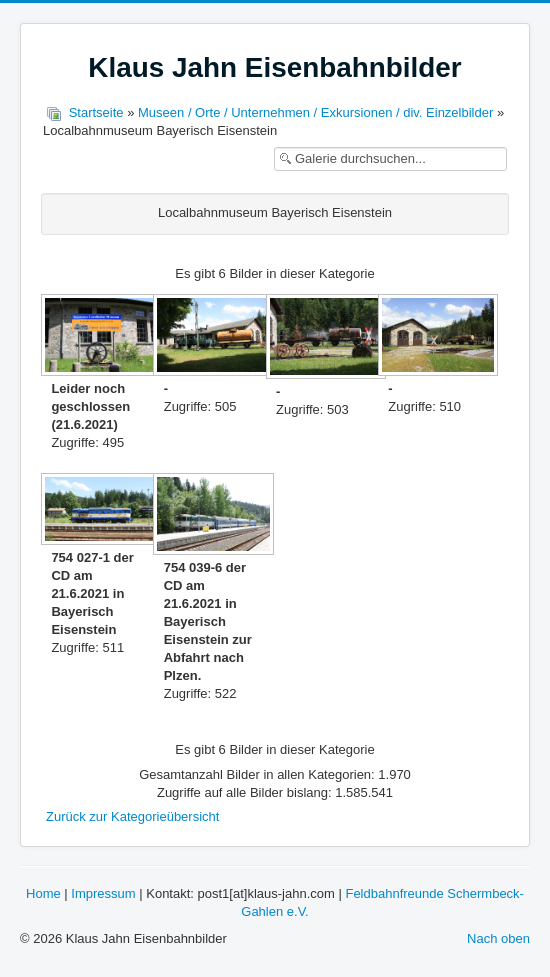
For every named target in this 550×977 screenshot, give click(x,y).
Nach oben (498, 938)
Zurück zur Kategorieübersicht (132, 816)
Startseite (96, 112)
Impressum (103, 893)
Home (43, 893)
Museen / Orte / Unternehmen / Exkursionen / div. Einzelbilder (315, 112)
